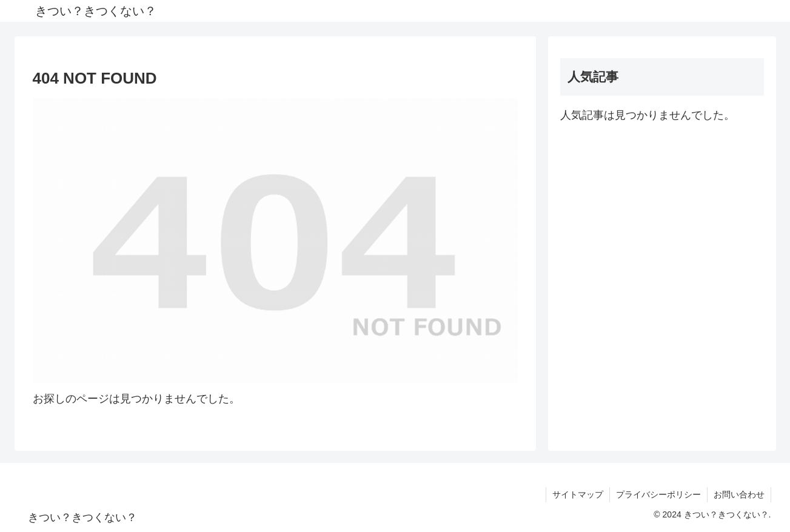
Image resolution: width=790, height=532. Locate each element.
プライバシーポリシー (658, 494)
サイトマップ (578, 494)
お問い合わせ (739, 494)
